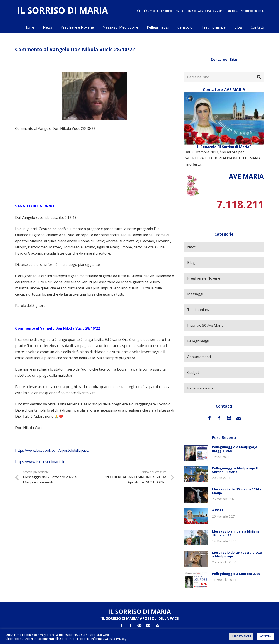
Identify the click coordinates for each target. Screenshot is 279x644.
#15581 (218, 510)
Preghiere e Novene (204, 278)
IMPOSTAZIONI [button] (241, 636)
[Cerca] (259, 77)
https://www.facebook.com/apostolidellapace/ (52, 450)
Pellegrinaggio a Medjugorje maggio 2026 (235, 449)
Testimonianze (199, 310)
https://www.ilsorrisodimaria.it (40, 462)
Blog (191, 263)
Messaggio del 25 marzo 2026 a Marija (237, 491)
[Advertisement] (95, 167)
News (192, 247)
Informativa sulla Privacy (109, 639)
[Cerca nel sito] (224, 77)
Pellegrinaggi (198, 341)
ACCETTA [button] (265, 636)
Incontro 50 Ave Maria (205, 325)
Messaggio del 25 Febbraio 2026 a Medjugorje (237, 554)
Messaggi (195, 294)
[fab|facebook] (139, 11)
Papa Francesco (200, 388)
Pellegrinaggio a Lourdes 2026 (236, 574)
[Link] (63, 11)
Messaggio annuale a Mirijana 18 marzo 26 (236, 533)
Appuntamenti (199, 357)
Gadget (193, 372)
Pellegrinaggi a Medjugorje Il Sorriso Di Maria (235, 470)
